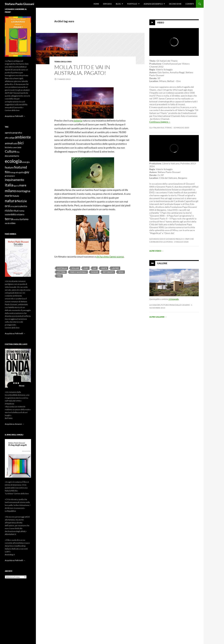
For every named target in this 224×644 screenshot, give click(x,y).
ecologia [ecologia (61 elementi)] (13, 161)
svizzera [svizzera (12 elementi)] (20, 214)
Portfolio (132, 4)
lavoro (115, 268)
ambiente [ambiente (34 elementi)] (23, 137)
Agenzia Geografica (153, 4)
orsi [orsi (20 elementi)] (7, 206)
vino (59, 276)
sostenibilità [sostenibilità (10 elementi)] (10, 215)
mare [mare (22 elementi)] (23, 185)
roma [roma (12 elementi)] (22, 211)
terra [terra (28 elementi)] (9, 219)
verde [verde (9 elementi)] (7, 223)
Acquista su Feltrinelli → (15, 116)
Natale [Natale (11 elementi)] (16, 196)
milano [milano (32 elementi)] (10, 191)
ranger (95, 272)
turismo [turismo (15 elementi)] (24, 219)
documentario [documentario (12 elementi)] (12, 156)
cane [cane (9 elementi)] (14, 147)
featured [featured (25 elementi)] (21, 167)
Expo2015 (107, 4)
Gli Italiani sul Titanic (161, 128)
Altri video (156, 251)
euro (86, 268)
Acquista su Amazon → (15, 424)
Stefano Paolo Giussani (19, 4)
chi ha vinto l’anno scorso (110, 256)
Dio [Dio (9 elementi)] (18, 152)
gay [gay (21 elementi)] (27, 172)
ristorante (108, 272)
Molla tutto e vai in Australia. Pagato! (82, 70)
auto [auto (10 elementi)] (15, 144)
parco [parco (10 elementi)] (17, 206)
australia (62, 268)
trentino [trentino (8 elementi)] (16, 219)
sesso (121, 272)
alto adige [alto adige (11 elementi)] (10, 138)
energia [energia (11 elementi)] (26, 162)
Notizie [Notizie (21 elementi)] (22, 201)
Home (96, 4)
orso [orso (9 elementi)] (12, 206)
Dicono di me (175, 4)
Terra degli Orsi (63, 62)
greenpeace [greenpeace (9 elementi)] (10, 176)
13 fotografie (174, 299)
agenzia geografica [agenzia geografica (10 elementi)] (13, 133)
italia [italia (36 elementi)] (9, 185)
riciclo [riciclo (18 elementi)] (9, 210)
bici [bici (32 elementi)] (21, 143)
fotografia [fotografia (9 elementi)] (15, 172)
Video (161, 23)
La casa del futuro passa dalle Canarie (170, 305)
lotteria (78, 120)
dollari (75, 268)
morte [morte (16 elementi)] (8, 196)
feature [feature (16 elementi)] (9, 167)
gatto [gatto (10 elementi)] (22, 172)
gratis (104, 268)
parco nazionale (78, 272)
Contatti (190, 4)
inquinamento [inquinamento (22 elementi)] (14, 180)
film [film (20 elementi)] (7, 172)
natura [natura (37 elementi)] (11, 201)
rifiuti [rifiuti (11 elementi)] (16, 211)
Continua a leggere (160, 122)
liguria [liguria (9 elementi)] (16, 186)
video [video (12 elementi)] (13, 223)
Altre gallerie (158, 317)
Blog (118, 4)
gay (95, 268)
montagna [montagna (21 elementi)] (23, 191)
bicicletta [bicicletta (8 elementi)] (8, 147)
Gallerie (162, 263)
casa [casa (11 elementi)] (19, 147)
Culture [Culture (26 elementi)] (11, 151)
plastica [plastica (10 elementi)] (24, 206)
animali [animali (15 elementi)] (9, 143)
